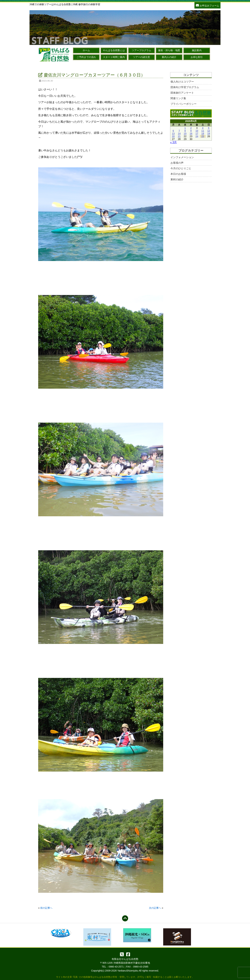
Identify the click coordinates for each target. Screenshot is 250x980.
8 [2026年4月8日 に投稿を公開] (185, 131)
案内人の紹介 (169, 57)
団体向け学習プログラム (185, 87)
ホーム (86, 50)
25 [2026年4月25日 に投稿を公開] (203, 136)
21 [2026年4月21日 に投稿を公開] (179, 136)
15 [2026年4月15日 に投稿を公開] (185, 134)
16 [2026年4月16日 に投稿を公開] (191, 134)
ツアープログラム (141, 50)
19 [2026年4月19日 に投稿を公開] (209, 134)
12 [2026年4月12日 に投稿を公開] (209, 131)
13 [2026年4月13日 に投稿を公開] (173, 134)
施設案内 (197, 50)
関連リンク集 (178, 98)
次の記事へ (155, 908)
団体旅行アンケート (182, 93)
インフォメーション (182, 157)
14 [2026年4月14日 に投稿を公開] (179, 134)
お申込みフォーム (207, 5)
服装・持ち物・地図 (169, 50)
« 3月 (173, 142)
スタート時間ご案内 (114, 57)
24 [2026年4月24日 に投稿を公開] (197, 136)
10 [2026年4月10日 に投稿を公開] (197, 131)
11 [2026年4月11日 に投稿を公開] (203, 131)
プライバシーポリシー (184, 104)
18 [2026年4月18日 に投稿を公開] (203, 134)
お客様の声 (177, 163)
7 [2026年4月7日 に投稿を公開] (179, 131)
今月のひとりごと (181, 168)
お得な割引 (197, 57)
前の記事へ (46, 908)
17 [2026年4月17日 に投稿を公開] (197, 134)
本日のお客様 (178, 174)
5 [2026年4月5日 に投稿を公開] (209, 128)
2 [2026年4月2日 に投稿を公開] (191, 128)
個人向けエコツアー (182, 82)
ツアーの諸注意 (141, 57)
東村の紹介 (177, 179)
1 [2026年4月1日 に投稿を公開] (185, 128)
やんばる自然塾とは (114, 50)
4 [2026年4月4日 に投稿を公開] (203, 128)
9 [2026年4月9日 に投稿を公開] (191, 131)
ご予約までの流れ (86, 57)
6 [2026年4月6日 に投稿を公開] (173, 131)
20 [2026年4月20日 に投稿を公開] (173, 136)
